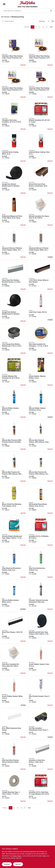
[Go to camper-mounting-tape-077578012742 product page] (14, 788)
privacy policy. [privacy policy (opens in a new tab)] (17, 856)
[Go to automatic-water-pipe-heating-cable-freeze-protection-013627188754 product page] (14, 84)
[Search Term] (28, 11)
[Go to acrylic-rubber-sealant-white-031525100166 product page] (14, 692)
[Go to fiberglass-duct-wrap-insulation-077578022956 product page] (14, 116)
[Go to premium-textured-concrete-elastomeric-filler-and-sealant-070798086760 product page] (41, 596)
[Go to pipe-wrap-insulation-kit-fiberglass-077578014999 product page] (41, 340)
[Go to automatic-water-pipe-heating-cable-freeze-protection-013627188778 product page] (41, 52)
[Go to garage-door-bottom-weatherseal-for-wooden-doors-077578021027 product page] (14, 308)
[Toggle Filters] (53, 21)
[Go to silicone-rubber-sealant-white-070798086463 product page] (14, 596)
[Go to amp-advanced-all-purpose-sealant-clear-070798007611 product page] (14, 564)
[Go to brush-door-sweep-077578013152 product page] (14, 628)
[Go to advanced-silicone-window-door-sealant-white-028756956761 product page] (14, 244)
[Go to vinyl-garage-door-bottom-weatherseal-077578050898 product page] (14, 340)
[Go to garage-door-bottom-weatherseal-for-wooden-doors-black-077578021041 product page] (14, 180)
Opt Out (18, 864)
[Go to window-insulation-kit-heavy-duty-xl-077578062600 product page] (41, 212)
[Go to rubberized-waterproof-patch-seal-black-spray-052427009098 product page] (14, 212)
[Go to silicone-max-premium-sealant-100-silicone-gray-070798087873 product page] (41, 436)
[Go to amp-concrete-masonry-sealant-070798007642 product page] (41, 564)
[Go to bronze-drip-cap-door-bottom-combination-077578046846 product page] (41, 180)
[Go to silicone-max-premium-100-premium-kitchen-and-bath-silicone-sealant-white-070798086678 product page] (14, 436)
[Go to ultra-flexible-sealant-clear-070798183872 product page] (41, 692)
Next (51, 27)
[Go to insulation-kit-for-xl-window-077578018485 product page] (41, 532)
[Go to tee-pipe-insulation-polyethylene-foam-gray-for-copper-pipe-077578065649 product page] (41, 724)
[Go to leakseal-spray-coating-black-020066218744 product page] (14, 148)
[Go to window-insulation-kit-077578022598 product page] (41, 116)
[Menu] (4, 4)
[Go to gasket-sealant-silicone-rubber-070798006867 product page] (41, 372)
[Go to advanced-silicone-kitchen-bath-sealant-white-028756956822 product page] (41, 244)
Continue (7, 864)
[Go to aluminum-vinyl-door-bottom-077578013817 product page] (41, 756)
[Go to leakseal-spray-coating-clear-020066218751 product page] (41, 148)
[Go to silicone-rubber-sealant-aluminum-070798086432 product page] (41, 404)
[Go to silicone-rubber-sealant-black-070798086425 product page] (14, 404)
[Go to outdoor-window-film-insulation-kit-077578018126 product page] (14, 372)
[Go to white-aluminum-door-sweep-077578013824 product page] (14, 724)
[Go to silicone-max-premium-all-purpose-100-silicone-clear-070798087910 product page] (41, 468)
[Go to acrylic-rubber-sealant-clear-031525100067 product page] (41, 660)
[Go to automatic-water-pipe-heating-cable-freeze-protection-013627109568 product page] (14, 52)
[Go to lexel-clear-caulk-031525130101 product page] (41, 308)
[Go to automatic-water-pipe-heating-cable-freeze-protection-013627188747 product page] (41, 84)
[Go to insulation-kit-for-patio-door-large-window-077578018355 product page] (41, 788)
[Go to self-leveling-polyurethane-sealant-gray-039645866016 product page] (41, 500)
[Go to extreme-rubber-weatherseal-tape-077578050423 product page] (14, 532)
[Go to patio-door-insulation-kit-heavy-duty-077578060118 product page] (14, 660)
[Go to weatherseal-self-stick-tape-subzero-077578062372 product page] (41, 628)
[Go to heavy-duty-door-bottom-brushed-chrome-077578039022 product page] (14, 276)
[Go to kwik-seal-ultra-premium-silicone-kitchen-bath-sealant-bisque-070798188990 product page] (14, 756)
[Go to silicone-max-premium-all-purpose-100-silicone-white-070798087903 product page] (14, 468)
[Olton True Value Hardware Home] (28, 3)
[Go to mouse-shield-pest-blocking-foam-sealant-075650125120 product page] (14, 500)
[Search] (51, 11)
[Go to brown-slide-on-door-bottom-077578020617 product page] (41, 276)
